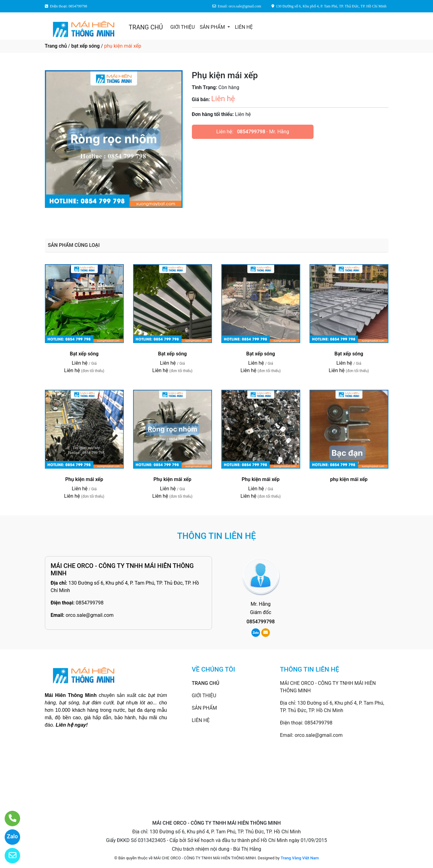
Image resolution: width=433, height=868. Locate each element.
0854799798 (251, 132)
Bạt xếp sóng (84, 354)
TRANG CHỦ (146, 27)
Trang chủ (56, 46)
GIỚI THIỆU (182, 27)
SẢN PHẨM (213, 27)
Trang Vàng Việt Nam (300, 858)
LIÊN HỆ (244, 27)
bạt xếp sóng (85, 46)
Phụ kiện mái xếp (84, 479)
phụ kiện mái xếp (349, 479)
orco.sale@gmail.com (90, 615)
